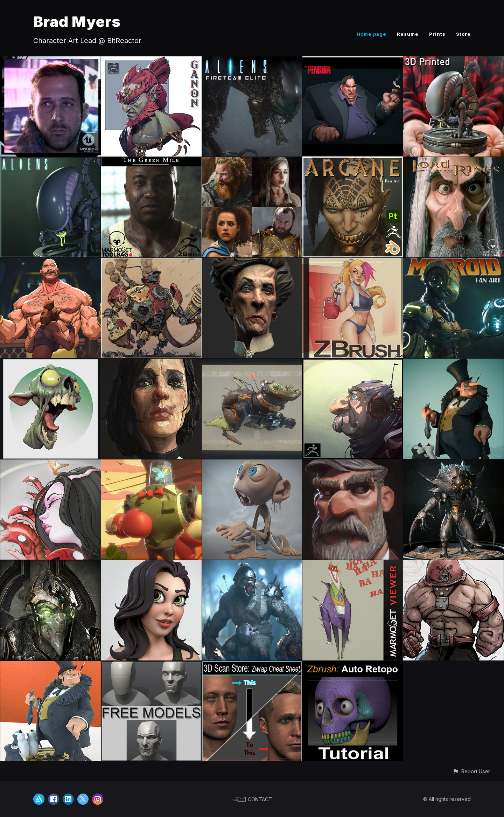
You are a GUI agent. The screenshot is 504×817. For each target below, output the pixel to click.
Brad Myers (77, 22)
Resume (408, 34)
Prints (437, 34)
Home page (372, 34)
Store (463, 34)
